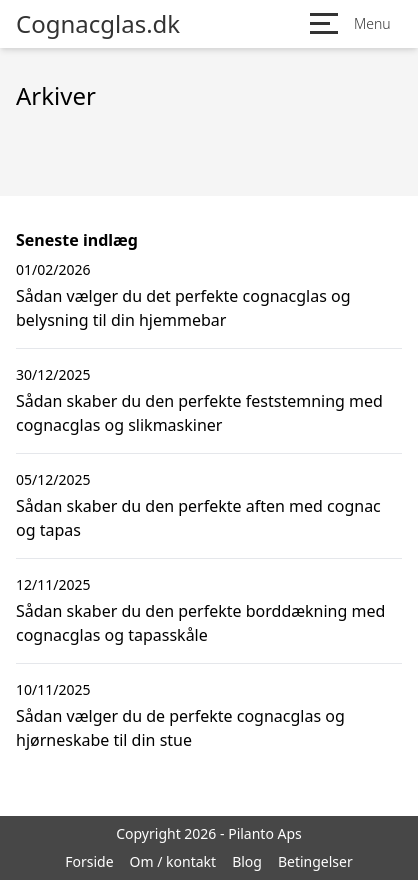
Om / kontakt (173, 861)
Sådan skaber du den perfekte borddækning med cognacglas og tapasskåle (200, 623)
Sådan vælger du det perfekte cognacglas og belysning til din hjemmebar (183, 308)
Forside (89, 861)
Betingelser (315, 861)
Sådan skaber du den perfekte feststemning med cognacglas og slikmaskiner (199, 413)
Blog (247, 861)
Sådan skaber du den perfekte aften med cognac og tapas (198, 518)
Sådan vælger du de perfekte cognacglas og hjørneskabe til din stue (180, 728)
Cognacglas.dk (98, 24)
